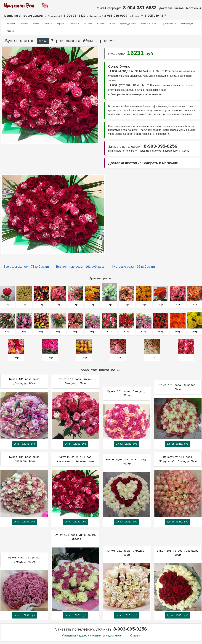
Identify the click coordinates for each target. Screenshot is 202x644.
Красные (24, 24)
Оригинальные (169, 24)
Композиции (187, 24)
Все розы (10, 24)
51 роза (101, 24)
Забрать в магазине (161, 163)
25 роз (112, 24)
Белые (36, 24)
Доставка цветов (171, 8)
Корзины (61, 24)
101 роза (88, 24)
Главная (10, 31)
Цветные (48, 24)
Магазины (194, 8)
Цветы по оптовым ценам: (22, 16)
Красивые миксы (149, 24)
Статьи (135, 635)
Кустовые (75, 24)
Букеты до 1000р (128, 24)
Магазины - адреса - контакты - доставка (91, 635)
